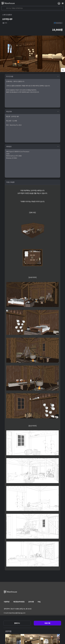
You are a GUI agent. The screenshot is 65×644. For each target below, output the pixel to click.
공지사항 (31, 602)
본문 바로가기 (0, 0)
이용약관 (7, 602)
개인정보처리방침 (19, 602)
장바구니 (17, 623)
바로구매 (47, 623)
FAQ (39, 602)
